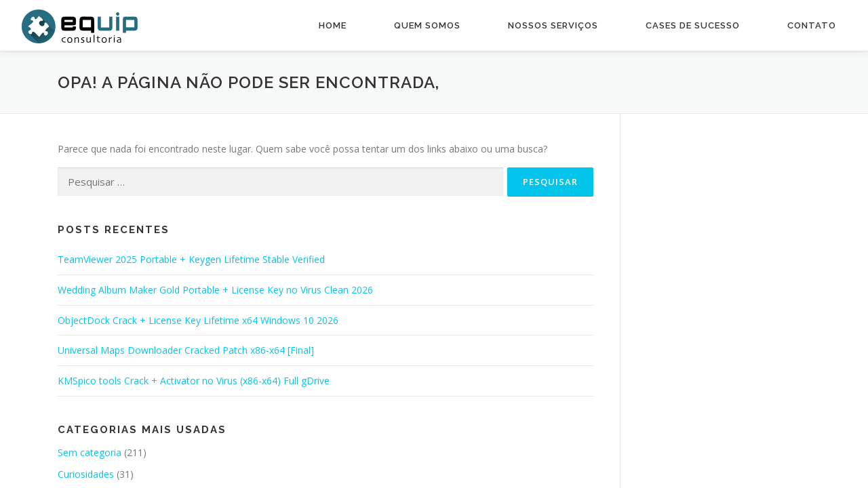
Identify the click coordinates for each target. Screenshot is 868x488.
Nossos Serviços (553, 25)
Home (333, 25)
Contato (812, 25)
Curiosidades (86, 474)
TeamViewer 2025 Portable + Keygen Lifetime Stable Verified (191, 259)
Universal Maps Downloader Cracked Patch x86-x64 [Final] (186, 350)
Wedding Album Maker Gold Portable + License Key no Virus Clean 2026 (215, 290)
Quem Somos (427, 25)
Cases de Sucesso (693, 25)
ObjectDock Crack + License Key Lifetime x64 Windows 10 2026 (198, 320)
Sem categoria (90, 452)
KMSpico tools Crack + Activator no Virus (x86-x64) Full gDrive (194, 381)
